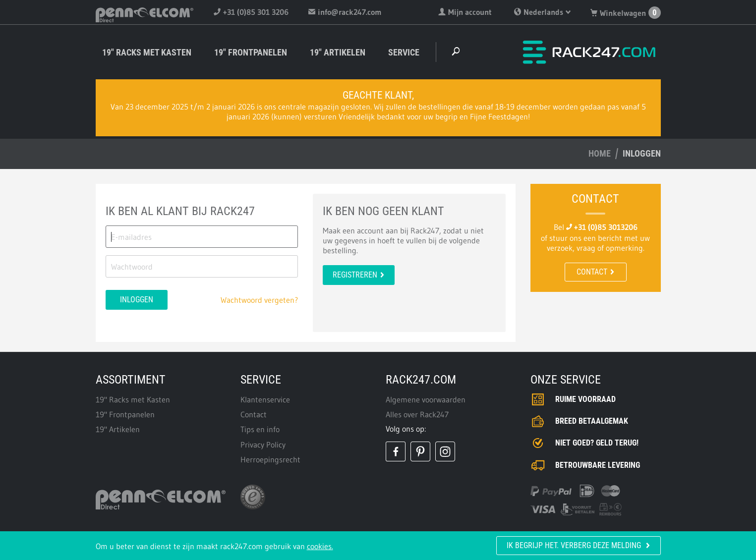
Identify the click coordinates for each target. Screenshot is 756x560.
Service (404, 52)
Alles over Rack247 (417, 414)
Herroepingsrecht (270, 459)
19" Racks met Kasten (147, 52)
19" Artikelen (338, 52)
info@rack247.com (345, 12)
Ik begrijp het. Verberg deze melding (579, 545)
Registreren (359, 275)
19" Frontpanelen (251, 52)
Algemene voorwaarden (426, 399)
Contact (596, 272)
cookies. (320, 546)
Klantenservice (265, 399)
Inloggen (137, 300)
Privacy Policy (263, 445)
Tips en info (260, 429)
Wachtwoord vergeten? (259, 300)
